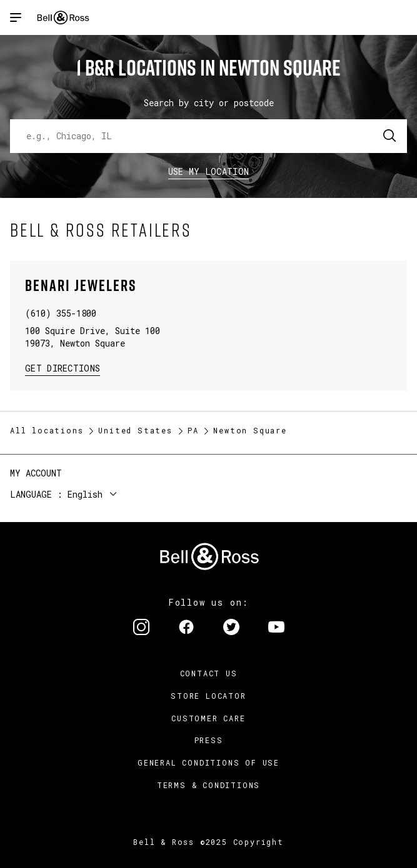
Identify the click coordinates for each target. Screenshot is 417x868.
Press (209, 740)
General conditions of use (208, 762)
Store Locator (208, 696)
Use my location (209, 171)
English (85, 494)
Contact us (209, 673)
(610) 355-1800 (61, 313)
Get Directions (63, 367)
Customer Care (208, 718)
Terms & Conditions (208, 785)
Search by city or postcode (209, 103)
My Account (36, 473)
